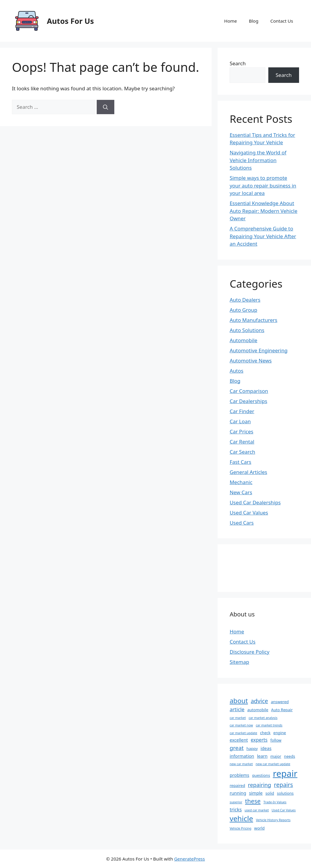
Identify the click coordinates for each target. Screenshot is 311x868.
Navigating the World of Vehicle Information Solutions (258, 160)
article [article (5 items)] (237, 709)
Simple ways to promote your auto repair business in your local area (263, 185)
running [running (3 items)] (238, 793)
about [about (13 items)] (239, 700)
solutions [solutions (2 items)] (285, 793)
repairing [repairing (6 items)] (260, 785)
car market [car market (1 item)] (238, 718)
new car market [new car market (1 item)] (241, 764)
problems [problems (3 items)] (239, 775)
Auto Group (243, 310)
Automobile (243, 340)
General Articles (248, 472)
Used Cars (241, 523)
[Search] (106, 107)
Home (231, 21)
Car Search (242, 452)
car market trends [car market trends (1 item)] (269, 725)
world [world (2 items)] (260, 828)
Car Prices (241, 431)
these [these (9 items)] (253, 801)
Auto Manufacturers (253, 320)
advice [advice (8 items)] (259, 701)
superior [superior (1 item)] (236, 802)
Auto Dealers (245, 300)
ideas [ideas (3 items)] (266, 748)
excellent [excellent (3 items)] (239, 740)
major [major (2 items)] (276, 756)
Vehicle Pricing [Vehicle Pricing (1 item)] (240, 828)
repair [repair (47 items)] (285, 774)
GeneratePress (189, 859)
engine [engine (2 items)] (280, 733)
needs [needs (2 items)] (290, 756)
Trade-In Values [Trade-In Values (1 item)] (275, 802)
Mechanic (241, 482)
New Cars (241, 492)
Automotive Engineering (258, 350)
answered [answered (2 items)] (280, 702)
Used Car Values (249, 513)
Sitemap (239, 662)
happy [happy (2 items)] (252, 748)
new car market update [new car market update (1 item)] (273, 764)
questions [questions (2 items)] (261, 775)
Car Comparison (249, 391)
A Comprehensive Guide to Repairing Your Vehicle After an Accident (263, 236)
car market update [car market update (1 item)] (243, 733)
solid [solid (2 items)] (270, 793)
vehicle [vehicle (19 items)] (241, 818)
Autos (236, 371)
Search (238, 63)
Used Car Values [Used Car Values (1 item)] (284, 810)
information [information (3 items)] (242, 756)
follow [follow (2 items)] (276, 740)
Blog (254, 21)
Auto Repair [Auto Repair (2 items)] (282, 710)
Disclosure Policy (249, 652)
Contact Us (282, 21)
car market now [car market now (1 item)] (241, 725)
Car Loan (240, 421)
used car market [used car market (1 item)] (257, 810)
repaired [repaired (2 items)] (237, 785)
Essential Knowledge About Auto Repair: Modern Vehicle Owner (263, 211)
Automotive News (251, 361)
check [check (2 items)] (265, 733)
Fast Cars (240, 462)
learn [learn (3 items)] (262, 756)
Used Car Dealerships (255, 502)
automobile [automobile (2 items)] (258, 710)
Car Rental (242, 442)
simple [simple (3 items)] (256, 793)
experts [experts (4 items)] (259, 740)
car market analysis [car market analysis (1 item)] (263, 718)
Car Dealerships (248, 401)
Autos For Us (70, 21)
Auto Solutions (247, 330)
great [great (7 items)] (237, 748)
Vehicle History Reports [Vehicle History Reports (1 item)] (273, 820)
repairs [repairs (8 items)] (284, 785)
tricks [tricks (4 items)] (236, 810)
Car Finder (242, 411)
